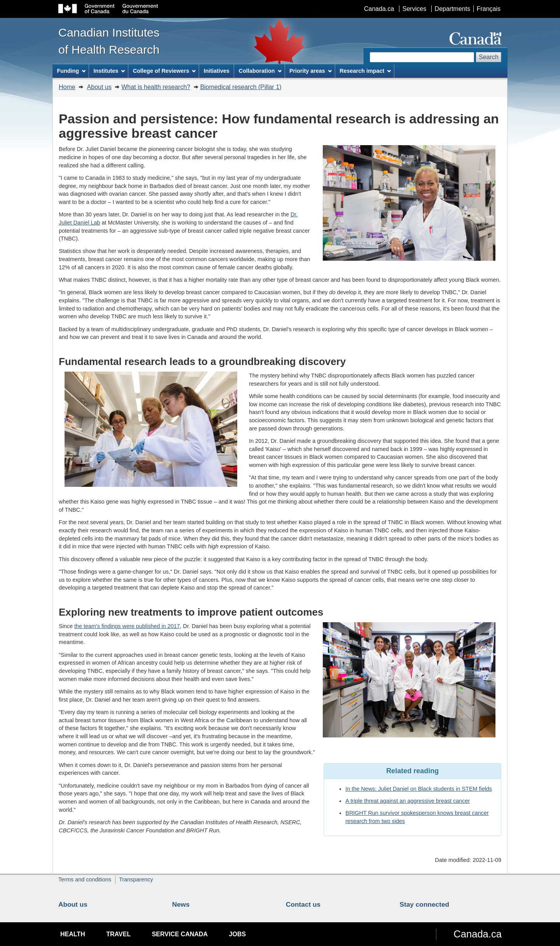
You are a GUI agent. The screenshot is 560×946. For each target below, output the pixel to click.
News (181, 904)
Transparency (136, 879)
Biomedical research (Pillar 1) (241, 87)
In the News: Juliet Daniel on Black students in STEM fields (419, 789)
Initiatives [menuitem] (217, 71)
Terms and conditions (85, 879)
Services (414, 9)
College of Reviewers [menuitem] (164, 71)
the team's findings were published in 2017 (127, 626)
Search (489, 57)
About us (99, 87)
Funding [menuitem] (71, 71)
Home (67, 87)
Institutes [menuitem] (109, 71)
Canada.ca (379, 9)
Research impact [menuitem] (365, 71)
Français (489, 9)
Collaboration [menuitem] (260, 71)
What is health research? (156, 87)
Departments (453, 9)
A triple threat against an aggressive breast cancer (408, 801)
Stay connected (425, 904)
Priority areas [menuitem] (311, 71)
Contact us (303, 904)
